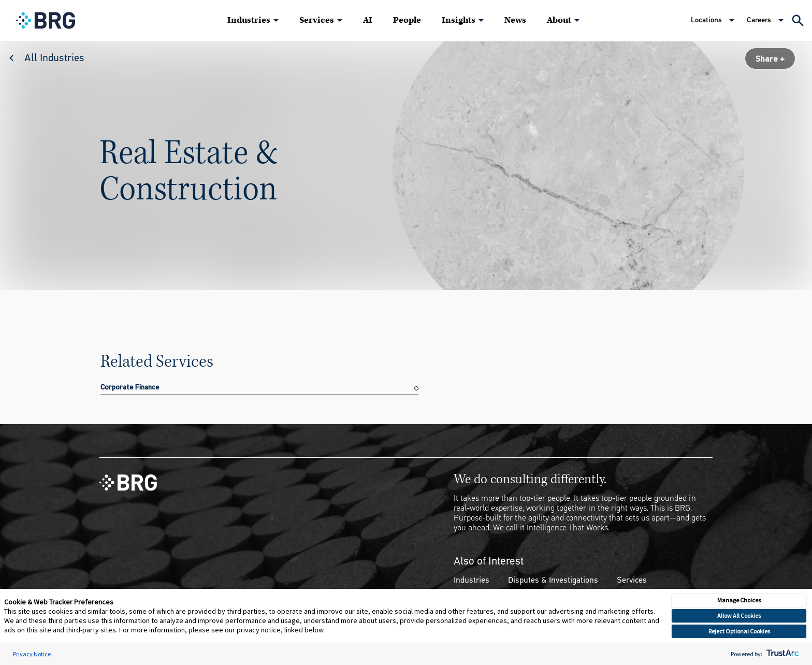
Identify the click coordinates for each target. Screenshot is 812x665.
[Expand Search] (798, 20)
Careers (759, 20)
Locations (706, 20)
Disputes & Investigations (553, 580)
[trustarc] (782, 654)
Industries (249, 20)
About (559, 20)
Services (317, 20)
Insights (459, 20)
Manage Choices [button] (739, 600)
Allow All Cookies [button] (739, 616)
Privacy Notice (32, 654)
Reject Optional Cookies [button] (739, 631)
